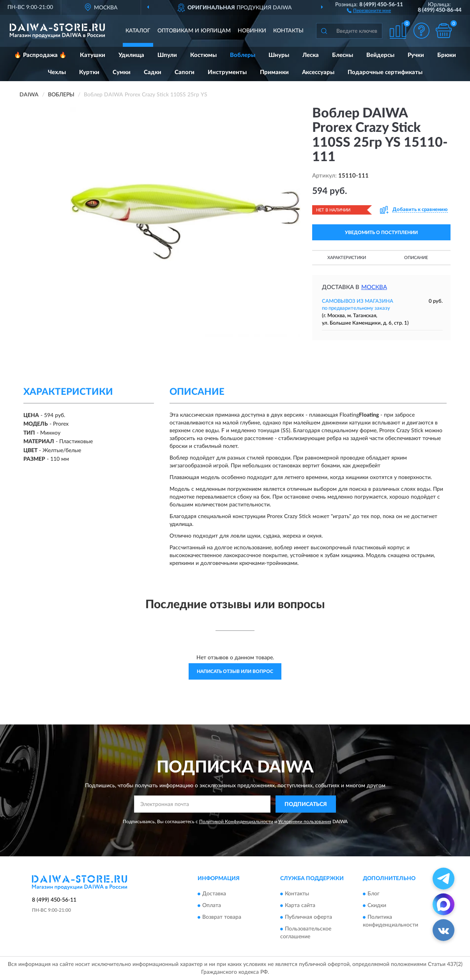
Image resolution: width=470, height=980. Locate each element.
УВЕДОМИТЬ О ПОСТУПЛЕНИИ (381, 233)
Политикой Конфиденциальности (236, 822)
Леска (311, 55)
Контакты (288, 31)
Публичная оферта (308, 917)
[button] (369, 10)
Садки (153, 72)
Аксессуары (318, 72)
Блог (374, 894)
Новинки (252, 31)
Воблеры (243, 55)
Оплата (212, 905)
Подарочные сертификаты (385, 72)
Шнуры (279, 55)
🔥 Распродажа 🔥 (40, 55)
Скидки (377, 905)
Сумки (122, 72)
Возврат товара (222, 917)
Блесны (343, 55)
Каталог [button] (138, 31)
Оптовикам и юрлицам (194, 31)
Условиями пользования (305, 822)
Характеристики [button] (347, 258)
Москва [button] (374, 287)
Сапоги (185, 72)
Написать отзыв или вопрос (235, 671)
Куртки (89, 72)
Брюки (447, 55)
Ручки (416, 55)
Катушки (93, 55)
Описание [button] (416, 258)
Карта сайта (300, 905)
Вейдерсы (380, 55)
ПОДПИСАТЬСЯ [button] (306, 804)
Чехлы (57, 72)
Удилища (131, 55)
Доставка (214, 894)
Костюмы (203, 55)
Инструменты (227, 72)
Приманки (274, 72)
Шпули (167, 55)
